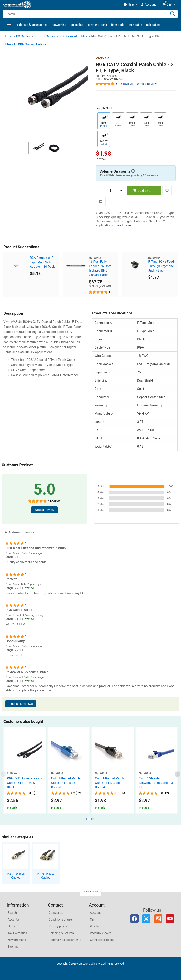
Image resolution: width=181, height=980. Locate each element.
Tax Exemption (17, 933)
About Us (14, 919)
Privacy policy (58, 926)
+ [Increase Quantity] (121, 191)
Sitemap (13, 947)
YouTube (170, 919)
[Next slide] (178, 774)
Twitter (146, 919)
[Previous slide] (3, 774)
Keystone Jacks (97, 25)
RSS (158, 919)
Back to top (92, 892)
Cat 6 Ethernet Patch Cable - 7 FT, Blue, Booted (66, 783)
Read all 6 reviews (21, 704)
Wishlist (95, 926)
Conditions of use (60, 919)
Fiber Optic (118, 25)
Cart (93, 919)
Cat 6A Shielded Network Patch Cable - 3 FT (156, 783)
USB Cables (153, 25)
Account (95, 913)
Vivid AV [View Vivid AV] (102, 58)
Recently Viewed (101, 933)
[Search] (173, 14)
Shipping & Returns (61, 933)
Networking (59, 25)
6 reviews (127, 84)
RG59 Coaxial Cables (46, 876)
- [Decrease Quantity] (100, 191)
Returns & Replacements (65, 940)
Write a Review (147, 84)
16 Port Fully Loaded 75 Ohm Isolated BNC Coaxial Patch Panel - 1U (100, 268)
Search (12, 913)
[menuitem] (131, 4)
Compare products (102, 940)
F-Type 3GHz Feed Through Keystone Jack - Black (161, 266)
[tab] (89, 819)
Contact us (56, 913)
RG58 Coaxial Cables (16, 876)
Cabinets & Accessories (32, 25)
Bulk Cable (135, 25)
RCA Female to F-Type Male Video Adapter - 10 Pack (42, 262)
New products (17, 940)
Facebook (134, 919)
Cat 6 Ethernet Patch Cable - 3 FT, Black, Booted (109, 783)
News (11, 926)
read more (124, 225)
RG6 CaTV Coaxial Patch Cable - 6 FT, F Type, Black (24, 783)
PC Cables (77, 25)
